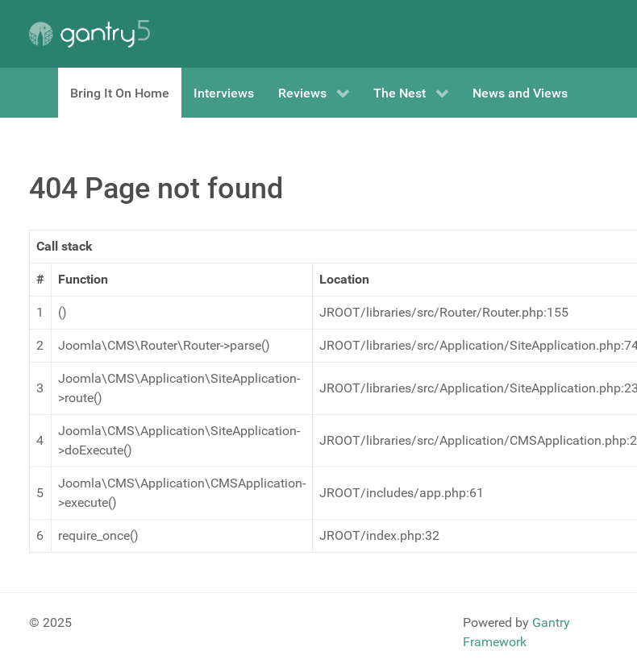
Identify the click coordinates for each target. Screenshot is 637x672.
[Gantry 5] (90, 34)
